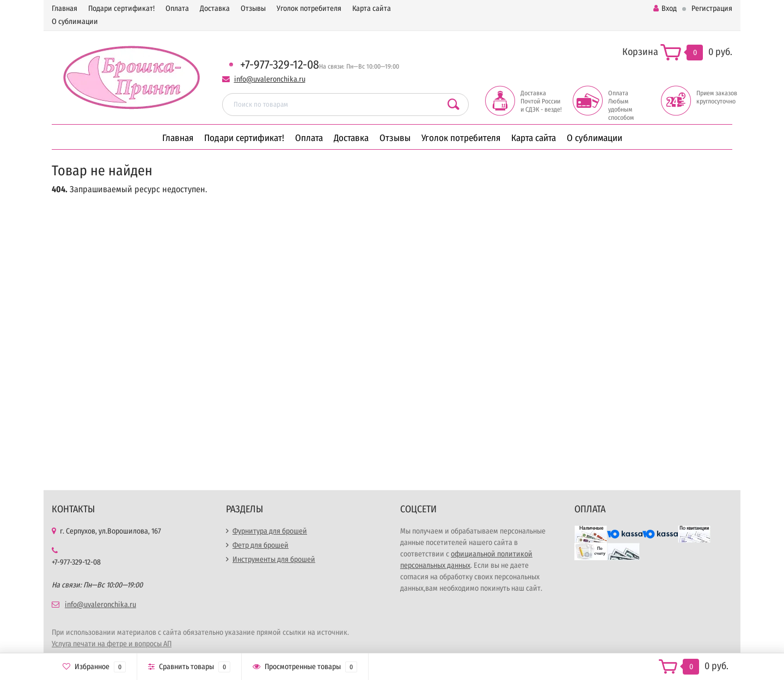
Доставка (215, 8)
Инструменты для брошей (274, 559)
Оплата (177, 8)
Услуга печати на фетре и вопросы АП (112, 644)
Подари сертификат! (121, 8)
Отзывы (253, 8)
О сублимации (75, 22)
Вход (665, 8)
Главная (65, 8)
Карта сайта (372, 8)
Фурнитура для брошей (270, 531)
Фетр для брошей (261, 545)
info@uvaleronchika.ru (270, 79)
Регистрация (712, 8)
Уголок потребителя (309, 8)
